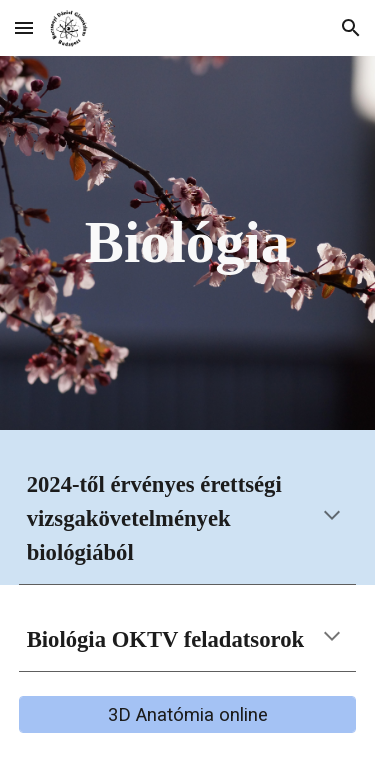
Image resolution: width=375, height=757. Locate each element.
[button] (24, 27)
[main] (188, 243)
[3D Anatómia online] (188, 714)
